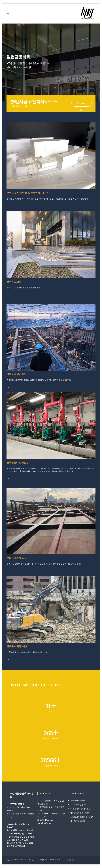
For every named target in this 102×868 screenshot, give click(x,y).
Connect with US (81, 104)
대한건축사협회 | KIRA (80, 813)
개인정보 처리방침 (78, 821)
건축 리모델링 (14, 282)
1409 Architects (24, 860)
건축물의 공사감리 (16, 374)
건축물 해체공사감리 (18, 647)
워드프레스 (71, 860)
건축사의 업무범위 (78, 801)
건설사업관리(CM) (16, 558)
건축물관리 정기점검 (18, 463)
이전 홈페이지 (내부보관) (81, 809)
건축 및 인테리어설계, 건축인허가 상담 (27, 193)
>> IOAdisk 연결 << (78, 805)
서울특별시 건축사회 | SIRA (82, 817)
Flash (56, 860)
